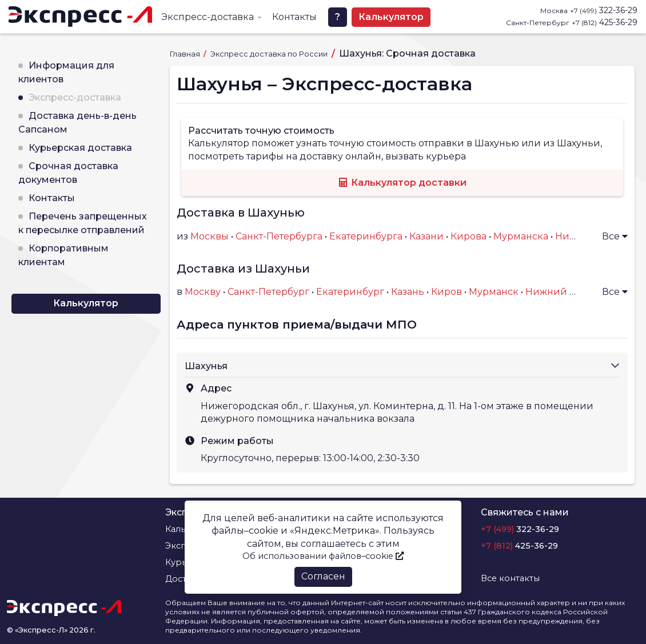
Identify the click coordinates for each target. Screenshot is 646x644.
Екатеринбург (350, 292)
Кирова (468, 236)
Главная (186, 54)
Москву (203, 292)
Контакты (294, 17)
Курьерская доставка (80, 148)
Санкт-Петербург (268, 292)
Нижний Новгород (571, 292)
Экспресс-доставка (208, 17)
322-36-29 (604, 10)
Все (615, 236)
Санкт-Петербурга (279, 236)
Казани (426, 236)
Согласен (323, 576)
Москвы (210, 236)
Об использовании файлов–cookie (323, 556)
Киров (446, 292)
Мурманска (521, 236)
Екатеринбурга (366, 236)
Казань (408, 292)
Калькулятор (391, 17)
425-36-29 (605, 22)
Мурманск (494, 292)
